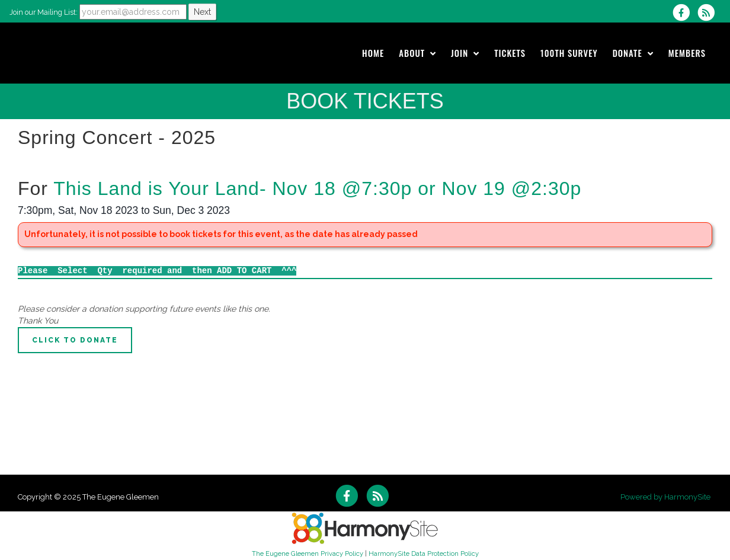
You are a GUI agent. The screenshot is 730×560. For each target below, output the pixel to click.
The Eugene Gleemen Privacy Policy (308, 553)
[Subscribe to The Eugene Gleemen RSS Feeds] (709, 12)
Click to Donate (75, 340)
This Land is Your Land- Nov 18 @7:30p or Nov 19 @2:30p (317, 188)
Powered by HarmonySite (665, 497)
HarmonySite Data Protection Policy (424, 553)
